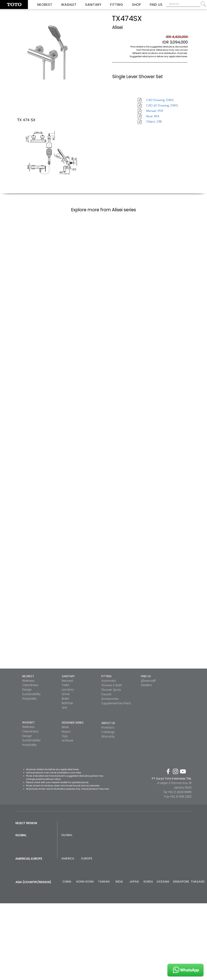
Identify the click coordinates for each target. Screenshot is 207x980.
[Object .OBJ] (159, 122)
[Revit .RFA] (159, 116)
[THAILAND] (198, 882)
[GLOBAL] (67, 835)
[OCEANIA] (163, 882)
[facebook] (168, 771)
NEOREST (28, 676)
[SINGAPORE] (181, 882)
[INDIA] (119, 882)
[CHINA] (67, 882)
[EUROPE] (87, 859)
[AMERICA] (68, 859)
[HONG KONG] (85, 882)
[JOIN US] (185, 970)
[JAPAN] (134, 882)
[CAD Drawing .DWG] (160, 100)
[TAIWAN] (104, 882)
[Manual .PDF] (159, 111)
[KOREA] (148, 882)
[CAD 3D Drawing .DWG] (162, 106)
